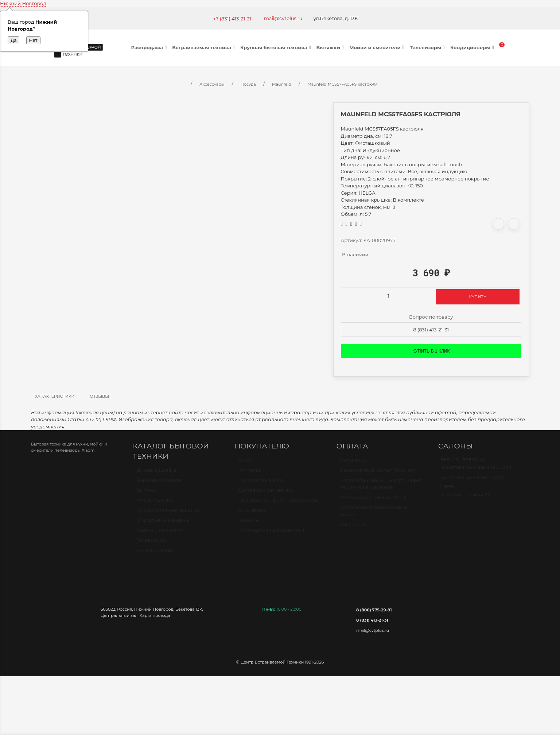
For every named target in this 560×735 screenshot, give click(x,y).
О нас (245, 463)
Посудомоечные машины (168, 513)
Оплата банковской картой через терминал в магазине (381, 487)
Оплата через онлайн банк (373, 501)
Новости (248, 524)
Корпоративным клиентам (271, 533)
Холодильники (155, 503)
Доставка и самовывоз (266, 493)
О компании (253, 513)
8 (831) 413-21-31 (431, 330)
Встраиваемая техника (204, 47)
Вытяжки (331, 47)
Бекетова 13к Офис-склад (473, 481)
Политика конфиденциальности (278, 503)
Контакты (250, 473)
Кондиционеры (473, 47)
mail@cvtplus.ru (283, 18)
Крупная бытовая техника (277, 47)
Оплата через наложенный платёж (374, 514)
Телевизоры (428, 47)
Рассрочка (353, 528)
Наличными (355, 463)
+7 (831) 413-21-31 (232, 19)
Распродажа (150, 47)
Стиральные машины (163, 523)
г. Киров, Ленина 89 (466, 498)
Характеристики (55, 396)
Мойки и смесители (378, 47)
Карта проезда (155, 615)
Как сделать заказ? (261, 483)
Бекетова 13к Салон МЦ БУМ (477, 470)
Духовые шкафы (156, 473)
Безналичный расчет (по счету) (379, 473)
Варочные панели (159, 483)
